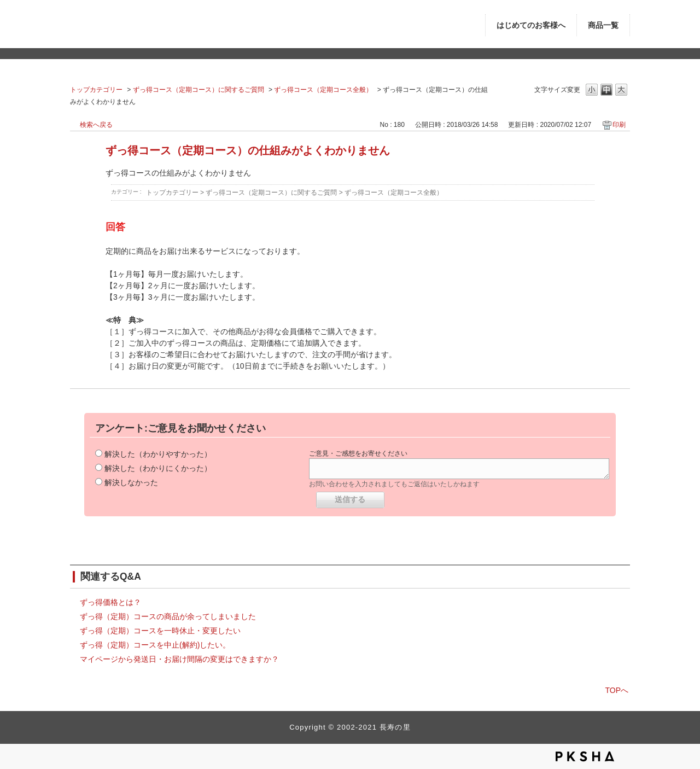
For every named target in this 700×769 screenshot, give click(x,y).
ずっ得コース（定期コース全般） (323, 90)
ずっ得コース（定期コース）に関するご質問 (199, 90)
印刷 (619, 125)
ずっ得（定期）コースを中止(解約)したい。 (155, 645)
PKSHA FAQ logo (585, 756)
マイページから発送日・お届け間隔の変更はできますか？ (179, 659)
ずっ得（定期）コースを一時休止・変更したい (160, 631)
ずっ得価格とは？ (110, 602)
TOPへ (617, 690)
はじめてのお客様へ (531, 25)
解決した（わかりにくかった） (158, 468)
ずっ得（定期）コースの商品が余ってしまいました (168, 616)
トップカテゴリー (96, 90)
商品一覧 (603, 25)
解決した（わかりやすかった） (158, 454)
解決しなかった (131, 482)
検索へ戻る (96, 125)
